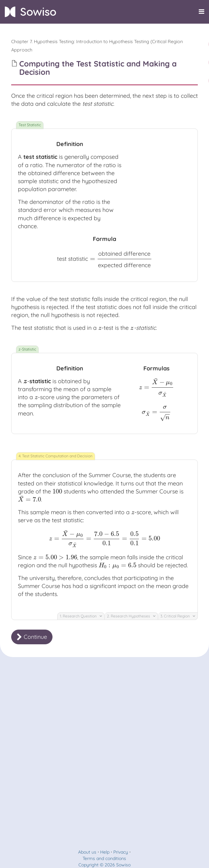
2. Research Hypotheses (131, 616)
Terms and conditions (104, 858)
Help (105, 852)
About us (87, 852)
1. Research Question (81, 616)
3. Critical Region (178, 616)
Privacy (121, 852)
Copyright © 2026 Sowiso (104, 865)
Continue (32, 637)
